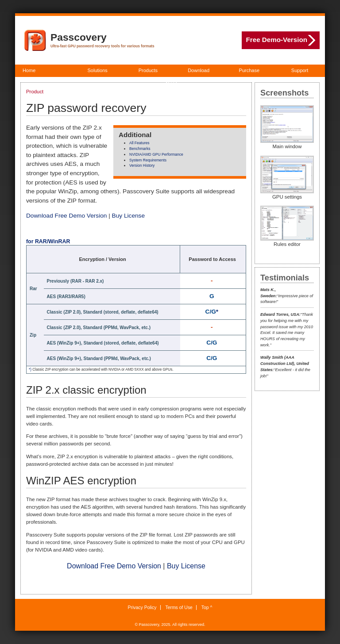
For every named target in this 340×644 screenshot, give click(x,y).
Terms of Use (179, 608)
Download (199, 70)
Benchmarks (140, 149)
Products (148, 70)
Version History (142, 165)
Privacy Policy (142, 608)
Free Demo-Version (281, 40)
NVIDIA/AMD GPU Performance (156, 154)
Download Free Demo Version (66, 216)
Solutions (98, 70)
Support (300, 70)
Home (29, 70)
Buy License (128, 216)
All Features (139, 143)
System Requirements (148, 160)
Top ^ (207, 608)
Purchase (249, 70)
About (171, 83)
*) (30, 370)
